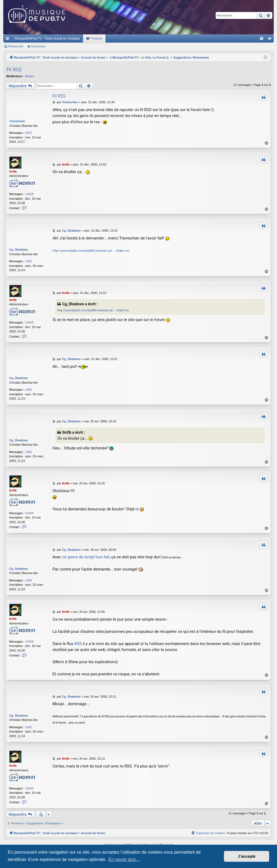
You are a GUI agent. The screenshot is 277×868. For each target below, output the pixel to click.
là (137, 509)
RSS (78, 644)
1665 (28, 261)
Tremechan (17, 121)
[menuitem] (262, 38)
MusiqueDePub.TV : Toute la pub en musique (47, 38)
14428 (29, 194)
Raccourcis (8, 40)
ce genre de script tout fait (86, 557)
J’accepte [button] (247, 856)
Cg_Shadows (19, 250)
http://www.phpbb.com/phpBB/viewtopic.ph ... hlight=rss (91, 251)
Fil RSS (14, 69)
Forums (97, 38)
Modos (30, 76)
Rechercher (16, 46)
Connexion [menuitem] (271, 40)
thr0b (13, 171)
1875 (28, 133)
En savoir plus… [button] (124, 859)
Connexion (39, 46)
